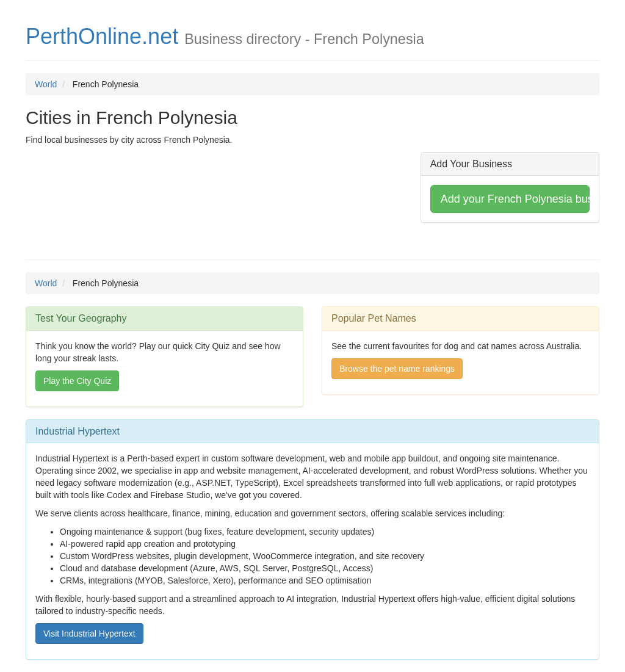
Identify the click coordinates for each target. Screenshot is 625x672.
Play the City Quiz (77, 381)
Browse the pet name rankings (397, 369)
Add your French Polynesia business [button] (515, 199)
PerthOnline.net (102, 36)
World (46, 84)
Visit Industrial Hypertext (89, 634)
